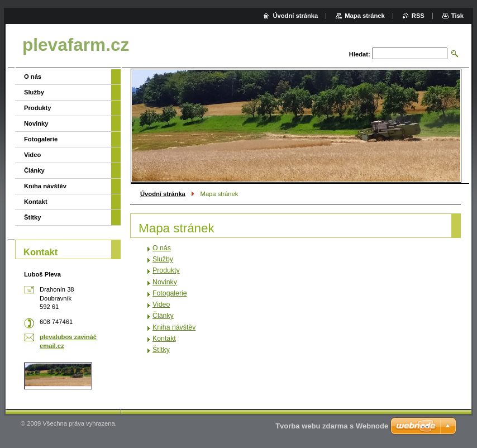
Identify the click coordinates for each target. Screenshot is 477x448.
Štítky (161, 350)
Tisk (457, 16)
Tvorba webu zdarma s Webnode (332, 426)
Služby (163, 259)
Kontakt (164, 339)
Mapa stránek (365, 16)
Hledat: (360, 54)
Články (163, 316)
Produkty (166, 270)
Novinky (165, 282)
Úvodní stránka (163, 194)
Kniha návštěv (174, 327)
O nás (162, 248)
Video (161, 304)
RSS (418, 16)
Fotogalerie (170, 293)
